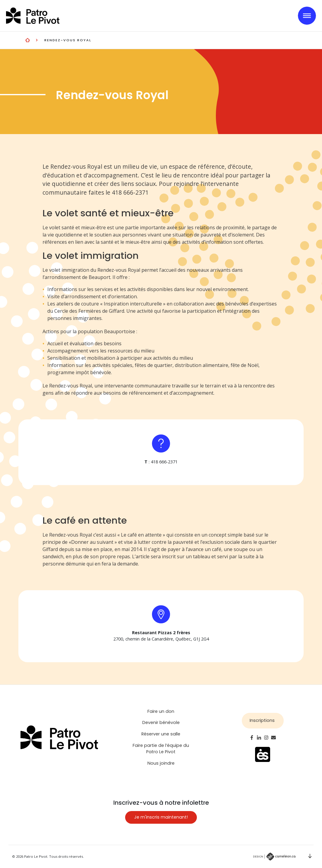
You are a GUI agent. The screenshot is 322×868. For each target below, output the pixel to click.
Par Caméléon (274, 857)
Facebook (252, 738)
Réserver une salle (161, 734)
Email (273, 738)
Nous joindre (161, 763)
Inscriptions (262, 720)
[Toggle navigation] (307, 16)
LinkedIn (259, 738)
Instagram (266, 738)
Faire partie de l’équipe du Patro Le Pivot (161, 749)
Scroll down (310, 856)
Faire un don (161, 711)
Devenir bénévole (161, 722)
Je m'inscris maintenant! (161, 817)
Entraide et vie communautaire (28, 40)
